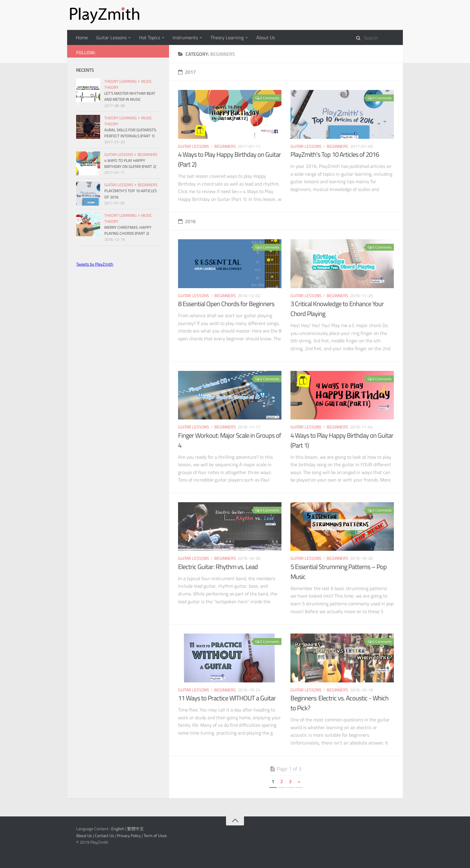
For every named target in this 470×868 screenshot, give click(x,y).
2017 (187, 72)
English (118, 829)
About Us (266, 37)
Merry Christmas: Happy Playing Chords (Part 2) (128, 230)
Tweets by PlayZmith (95, 264)
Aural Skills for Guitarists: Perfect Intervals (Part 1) (131, 133)
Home (82, 37)
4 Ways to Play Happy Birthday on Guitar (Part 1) (342, 440)
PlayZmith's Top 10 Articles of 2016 (335, 154)
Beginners (225, 146)
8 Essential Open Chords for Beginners (226, 304)
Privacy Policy (129, 835)
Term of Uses (155, 835)
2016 (187, 221)
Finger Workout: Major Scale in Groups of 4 (229, 440)
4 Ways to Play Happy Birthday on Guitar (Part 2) (229, 159)
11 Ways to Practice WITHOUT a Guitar (227, 698)
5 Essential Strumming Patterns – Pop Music (339, 572)
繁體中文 (135, 829)
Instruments (185, 37)
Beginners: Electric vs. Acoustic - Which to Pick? (339, 703)
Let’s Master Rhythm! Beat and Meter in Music (130, 96)
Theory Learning (227, 37)
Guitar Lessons (111, 37)
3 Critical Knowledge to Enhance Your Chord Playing (337, 309)
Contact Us (104, 835)
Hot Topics (150, 37)
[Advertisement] (118, 315)
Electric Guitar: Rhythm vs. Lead (218, 567)
